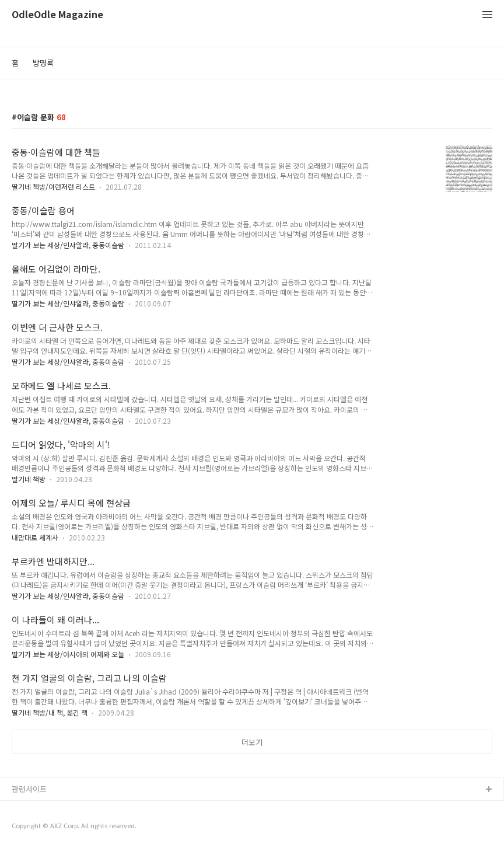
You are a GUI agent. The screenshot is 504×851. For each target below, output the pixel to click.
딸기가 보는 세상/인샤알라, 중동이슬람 (68, 245)
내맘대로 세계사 (35, 537)
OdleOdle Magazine (57, 15)
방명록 (43, 63)
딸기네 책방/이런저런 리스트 (53, 186)
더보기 (252, 742)
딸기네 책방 (29, 479)
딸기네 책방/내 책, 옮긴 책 (50, 712)
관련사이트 (29, 789)
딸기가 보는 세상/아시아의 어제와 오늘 (68, 654)
